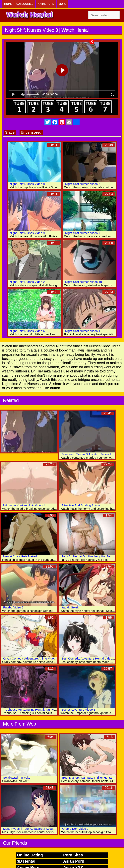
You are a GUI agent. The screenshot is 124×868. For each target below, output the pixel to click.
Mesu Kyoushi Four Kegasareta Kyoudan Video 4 (36, 829)
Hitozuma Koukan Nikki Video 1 (24, 505)
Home (8, 4)
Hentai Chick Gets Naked (20, 556)
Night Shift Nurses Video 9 (27, 233)
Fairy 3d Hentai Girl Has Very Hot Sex (87, 556)
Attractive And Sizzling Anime (81, 505)
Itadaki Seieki (70, 607)
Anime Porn (46, 4)
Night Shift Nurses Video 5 (83, 184)
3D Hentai (26, 861)
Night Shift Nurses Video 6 (27, 331)
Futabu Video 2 (13, 607)
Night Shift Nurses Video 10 (84, 282)
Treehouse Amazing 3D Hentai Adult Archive (33, 710)
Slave (10, 132)
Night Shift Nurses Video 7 (83, 233)
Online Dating (30, 855)
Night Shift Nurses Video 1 (83, 331)
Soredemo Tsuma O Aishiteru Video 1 (86, 454)
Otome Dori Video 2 (75, 829)
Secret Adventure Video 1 (78, 710)
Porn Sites (73, 855)
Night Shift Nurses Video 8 (27, 184)
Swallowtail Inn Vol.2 (17, 778)
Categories (25, 4)
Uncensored (31, 132)
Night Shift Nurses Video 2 (27, 282)
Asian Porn (74, 861)
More (62, 4)
